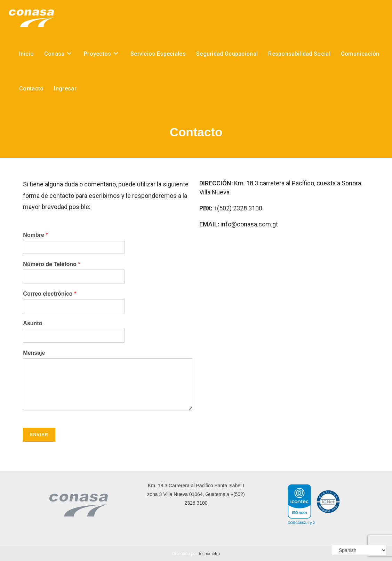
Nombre (35, 235)
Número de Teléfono (51, 264)
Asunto (33, 323)
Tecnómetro (209, 554)
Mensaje (34, 353)
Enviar (39, 435)
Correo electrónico (50, 294)
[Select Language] (359, 551)
